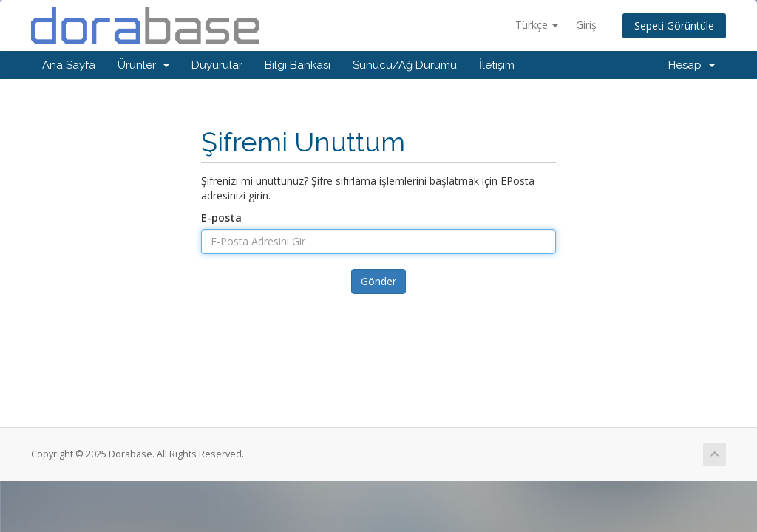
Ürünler (143, 65)
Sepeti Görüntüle (674, 25)
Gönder (378, 281)
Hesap (692, 65)
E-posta (221, 218)
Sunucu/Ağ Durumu (405, 65)
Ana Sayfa (69, 65)
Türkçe (537, 25)
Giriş (586, 25)
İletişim (497, 65)
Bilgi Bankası (298, 65)
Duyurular (217, 65)
